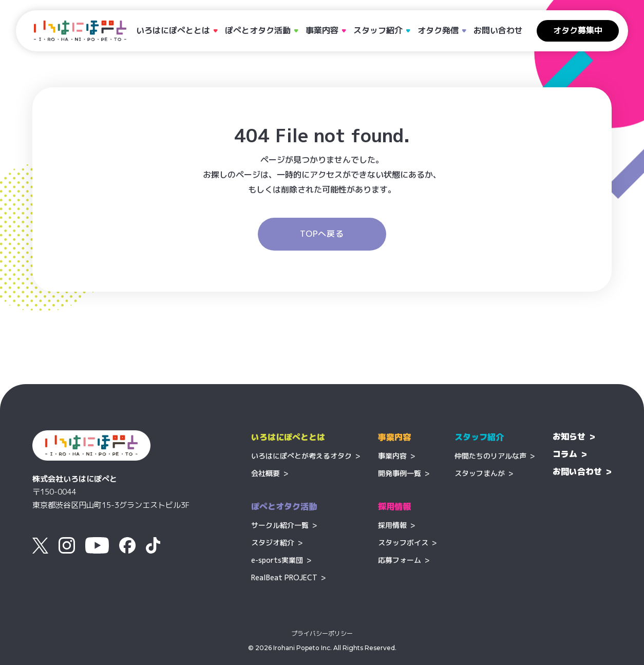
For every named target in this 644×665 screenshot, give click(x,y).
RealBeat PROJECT (284, 577)
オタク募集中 (578, 30)
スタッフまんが (480, 473)
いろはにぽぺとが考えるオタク (301, 456)
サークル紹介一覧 (280, 525)
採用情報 (392, 525)
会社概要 (266, 473)
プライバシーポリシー (322, 634)
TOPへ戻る (322, 234)
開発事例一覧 (400, 473)
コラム (565, 454)
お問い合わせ (498, 30)
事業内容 (392, 456)
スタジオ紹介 (273, 543)
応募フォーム (400, 560)
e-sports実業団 (277, 560)
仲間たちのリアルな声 (490, 456)
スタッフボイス (403, 543)
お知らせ (569, 436)
